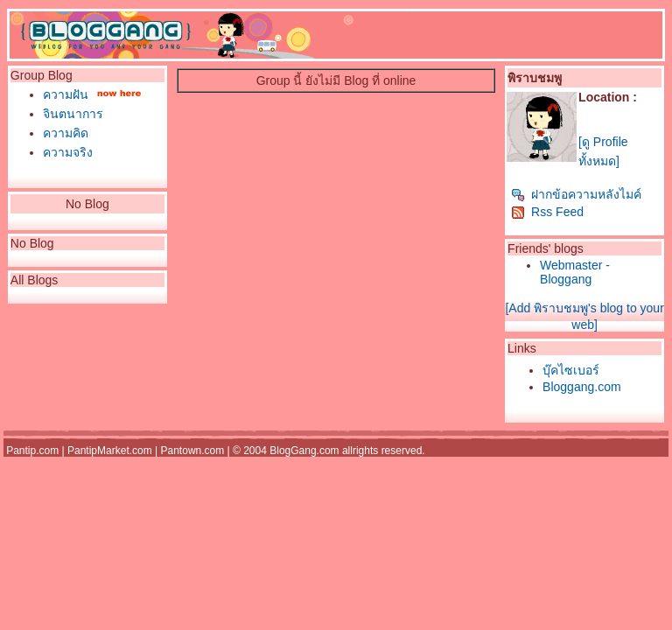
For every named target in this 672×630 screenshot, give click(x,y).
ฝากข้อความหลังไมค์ (576, 194)
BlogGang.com (304, 451)
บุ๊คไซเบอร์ (571, 370)
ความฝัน (66, 94)
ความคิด (66, 133)
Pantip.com (32, 451)
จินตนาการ (73, 114)
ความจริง (68, 152)
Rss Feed (547, 212)
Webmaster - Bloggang (575, 272)
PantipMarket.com (110, 451)
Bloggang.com (582, 387)
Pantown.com (193, 451)
